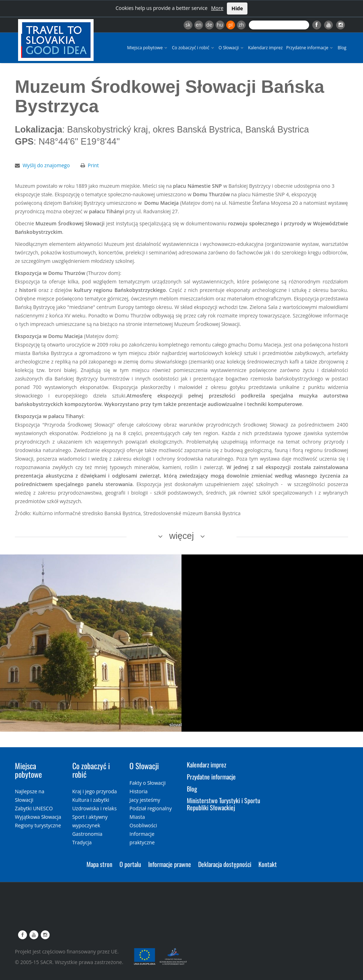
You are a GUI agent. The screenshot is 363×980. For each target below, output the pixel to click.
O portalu (130, 864)
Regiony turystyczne (38, 825)
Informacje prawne (170, 864)
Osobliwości (143, 825)
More (217, 8)
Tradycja (82, 842)
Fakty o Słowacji (147, 783)
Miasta (137, 817)
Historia (138, 791)
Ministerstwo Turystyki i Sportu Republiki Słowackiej (224, 804)
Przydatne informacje (310, 48)
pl (230, 25)
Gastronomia (87, 834)
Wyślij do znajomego (46, 165)
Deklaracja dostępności (225, 864)
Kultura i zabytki (91, 800)
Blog (342, 48)
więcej (181, 536)
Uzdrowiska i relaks (94, 808)
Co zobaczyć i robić (194, 48)
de (209, 25)
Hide (237, 8)
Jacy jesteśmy (145, 800)
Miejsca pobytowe (148, 48)
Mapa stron (99, 864)
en (199, 25)
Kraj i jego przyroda (95, 791)
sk (188, 25)
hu (220, 25)
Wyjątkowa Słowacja (38, 817)
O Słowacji (232, 48)
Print (93, 165)
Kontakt (268, 864)
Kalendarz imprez (266, 48)
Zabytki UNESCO (34, 808)
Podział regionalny (150, 808)
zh (241, 25)
